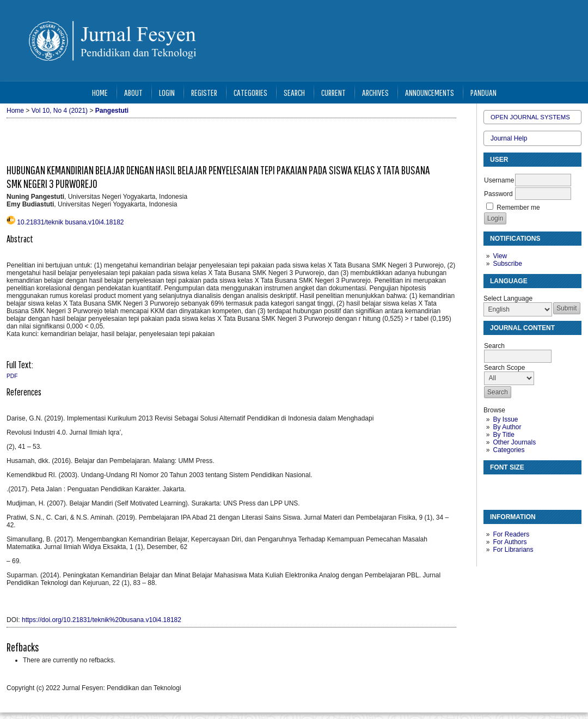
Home (100, 92)
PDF (12, 376)
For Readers (511, 534)
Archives (375, 92)
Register (204, 92)
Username (499, 180)
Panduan (483, 92)
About (133, 92)
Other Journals (514, 442)
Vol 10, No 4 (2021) (60, 111)
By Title (503, 435)
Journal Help (509, 138)
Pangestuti (112, 111)
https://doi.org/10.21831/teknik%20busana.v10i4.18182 (102, 620)
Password (498, 194)
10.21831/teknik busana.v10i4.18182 (70, 222)
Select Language (508, 298)
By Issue (505, 419)
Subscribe (507, 264)
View (500, 256)
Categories (509, 450)
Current (333, 92)
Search (294, 92)
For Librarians (513, 550)
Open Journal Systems (530, 117)
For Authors (510, 542)
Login (167, 92)
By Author (507, 427)
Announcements (430, 92)
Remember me (518, 208)
